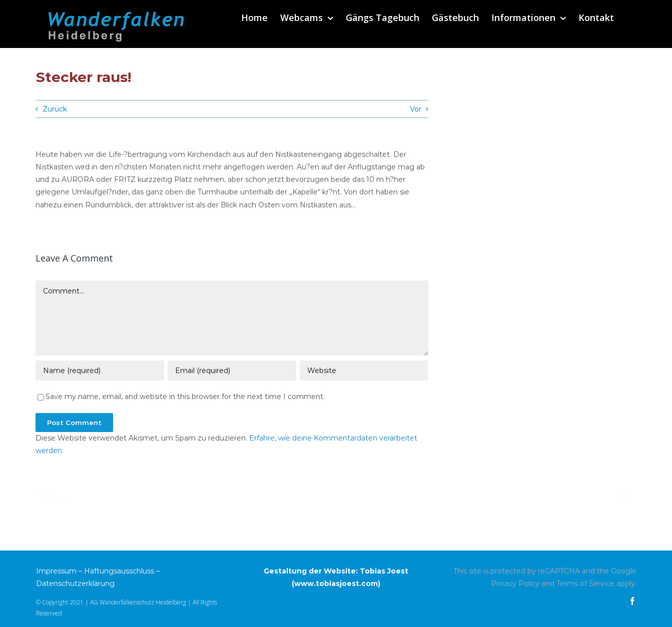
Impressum (56, 571)
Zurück (55, 109)
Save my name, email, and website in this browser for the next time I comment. (185, 397)
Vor (416, 109)
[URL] (364, 371)
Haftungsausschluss (119, 571)
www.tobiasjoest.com (336, 583)
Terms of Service (585, 583)
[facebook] (632, 601)
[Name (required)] (100, 371)
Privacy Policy (515, 583)
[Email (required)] (232, 371)
